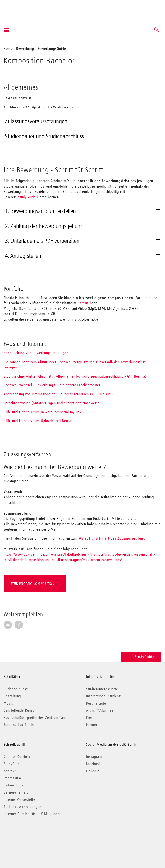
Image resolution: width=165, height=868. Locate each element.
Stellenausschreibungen (22, 807)
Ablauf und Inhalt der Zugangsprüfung (112, 538)
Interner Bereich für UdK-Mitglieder (32, 814)
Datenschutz (13, 785)
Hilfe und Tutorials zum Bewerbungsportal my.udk (43, 412)
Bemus (84, 303)
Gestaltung (12, 696)
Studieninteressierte (102, 689)
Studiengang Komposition (33, 584)
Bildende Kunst (16, 689)
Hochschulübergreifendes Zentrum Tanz (35, 717)
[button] (157, 30)
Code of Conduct (17, 756)
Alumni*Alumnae (100, 710)
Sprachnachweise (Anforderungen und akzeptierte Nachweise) (52, 403)
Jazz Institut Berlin (19, 725)
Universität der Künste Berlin (22, 9)
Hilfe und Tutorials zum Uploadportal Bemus (38, 421)
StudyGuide (27, 197)
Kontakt (10, 771)
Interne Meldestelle (19, 799)
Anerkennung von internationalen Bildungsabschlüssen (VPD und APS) (58, 394)
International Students (104, 696)
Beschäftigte (96, 703)
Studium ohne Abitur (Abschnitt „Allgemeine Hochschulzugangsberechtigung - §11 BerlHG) (75, 376)
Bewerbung (25, 48)
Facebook (94, 764)
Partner (92, 725)
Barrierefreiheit (16, 792)
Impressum (12, 778)
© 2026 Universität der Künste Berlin (28, 834)
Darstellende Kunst (19, 710)
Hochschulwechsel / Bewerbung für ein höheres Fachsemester (52, 385)
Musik (8, 703)
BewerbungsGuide (52, 48)
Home (8, 48)
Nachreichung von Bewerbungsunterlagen (36, 353)
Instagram (94, 756)
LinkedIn (93, 771)
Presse (91, 717)
